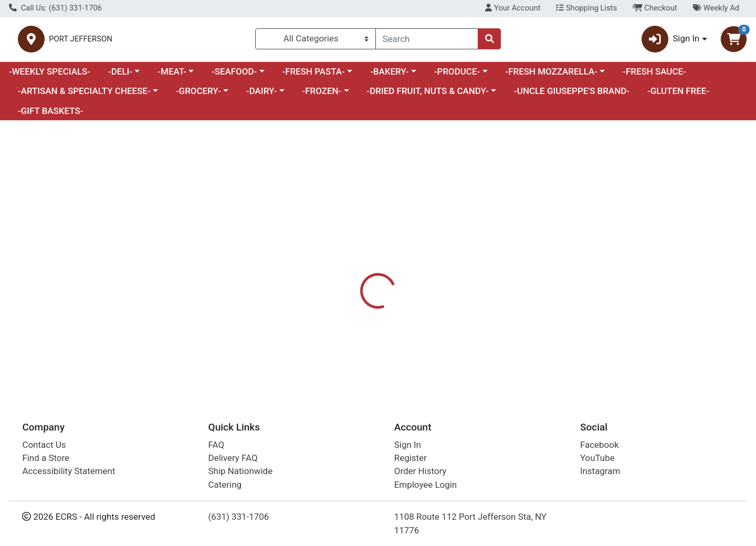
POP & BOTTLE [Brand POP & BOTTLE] (453, 346)
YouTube (597, 458)
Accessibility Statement (69, 471)
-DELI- (120, 76)
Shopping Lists (586, 8)
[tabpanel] (535, 339)
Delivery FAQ (233, 458)
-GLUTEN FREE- (678, 96)
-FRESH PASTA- (313, 76)
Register (411, 458)
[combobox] (427, 41)
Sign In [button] (671, 41)
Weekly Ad (716, 8)
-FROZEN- (322, 96)
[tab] (344, 280)
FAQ (217, 445)
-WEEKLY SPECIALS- (50, 76)
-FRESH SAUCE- (654, 76)
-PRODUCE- (457, 76)
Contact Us (44, 445)
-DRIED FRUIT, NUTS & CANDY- (428, 96)
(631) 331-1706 (239, 517)
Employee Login (426, 485)
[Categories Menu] (316, 41)
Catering (225, 485)
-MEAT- (172, 76)
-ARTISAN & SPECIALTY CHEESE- (84, 96)
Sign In (408, 445)
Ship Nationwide (241, 471)
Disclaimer (444, 281)
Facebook (600, 445)
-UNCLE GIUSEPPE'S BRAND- (572, 96)
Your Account (513, 8)
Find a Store (46, 458)
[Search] (427, 41)
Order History (421, 471)
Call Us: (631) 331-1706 (55, 8)
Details (344, 281)
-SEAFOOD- (234, 76)
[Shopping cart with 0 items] (734, 41)
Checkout (655, 8)
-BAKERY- (390, 76)
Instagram (600, 471)
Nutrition (391, 281)
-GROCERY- (198, 96)
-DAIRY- (261, 96)
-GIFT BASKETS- (51, 115)
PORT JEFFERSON (193, 41)
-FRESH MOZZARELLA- (551, 76)
